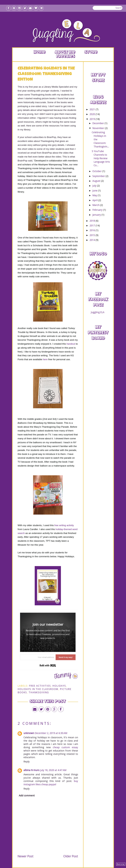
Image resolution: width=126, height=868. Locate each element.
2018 (93, 221)
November (99, 128)
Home (39, 52)
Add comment (27, 795)
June (95, 191)
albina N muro (31, 770)
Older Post (71, 856)
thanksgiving (39, 692)
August (97, 181)
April (95, 200)
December (98, 123)
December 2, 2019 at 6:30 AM (51, 733)
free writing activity (64, 525)
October (97, 171)
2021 (93, 109)
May (95, 195)
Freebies (66, 57)
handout (71, 344)
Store (91, 52)
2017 (93, 225)
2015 (93, 235)
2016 (93, 230)
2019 (93, 119)
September (99, 176)
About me (65, 52)
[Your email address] (38, 657)
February (98, 210)
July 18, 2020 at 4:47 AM (53, 770)
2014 (93, 240)
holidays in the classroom (38, 689)
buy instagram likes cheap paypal (51, 783)
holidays (59, 686)
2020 (93, 114)
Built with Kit (48, 665)
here (45, 359)
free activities (40, 686)
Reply (27, 761)
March (96, 205)
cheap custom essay (65, 747)
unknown (29, 733)
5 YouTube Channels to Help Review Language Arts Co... (101, 158)
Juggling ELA (98, 312)
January (97, 215)
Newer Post (26, 856)
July (95, 186)
